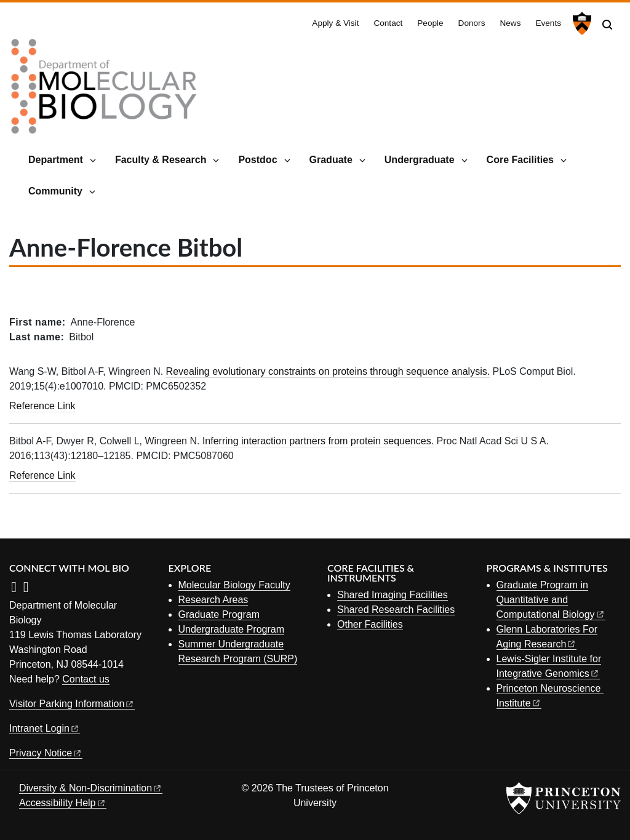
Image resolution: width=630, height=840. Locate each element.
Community (55, 191)
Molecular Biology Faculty (234, 585)
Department (56, 160)
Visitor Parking (72, 704)
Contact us (86, 679)
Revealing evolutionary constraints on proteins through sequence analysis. (328, 371)
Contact (388, 23)
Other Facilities (370, 624)
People (430, 23)
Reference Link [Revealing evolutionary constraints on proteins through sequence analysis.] (42, 406)
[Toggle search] (607, 25)
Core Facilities (520, 160)
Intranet (45, 728)
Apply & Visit (335, 23)
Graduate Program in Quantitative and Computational (551, 600)
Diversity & (91, 788)
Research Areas (213, 600)
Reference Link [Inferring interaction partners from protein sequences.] (42, 475)
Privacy (46, 753)
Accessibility (63, 803)
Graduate (331, 160)
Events (548, 23)
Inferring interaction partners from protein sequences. (318, 441)
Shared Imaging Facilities (393, 595)
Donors (472, 23)
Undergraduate (420, 160)
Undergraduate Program (232, 629)
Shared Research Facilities (396, 610)
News (510, 23)
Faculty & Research (161, 160)
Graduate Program (219, 614)
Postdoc (257, 160)
